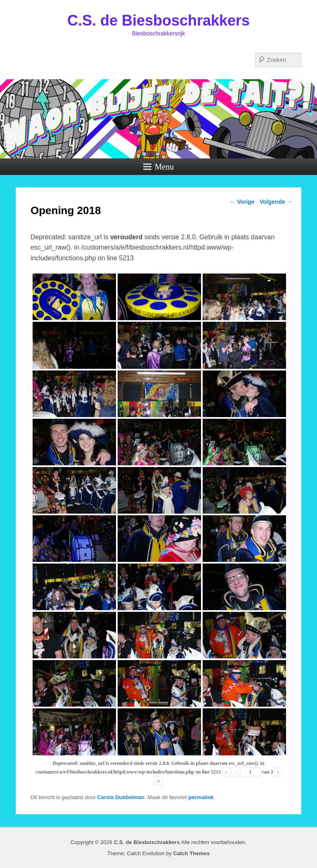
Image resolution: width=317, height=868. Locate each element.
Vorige (242, 202)
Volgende (276, 202)
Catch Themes (191, 853)
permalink (201, 797)
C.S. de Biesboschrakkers (158, 20)
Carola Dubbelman (121, 797)
